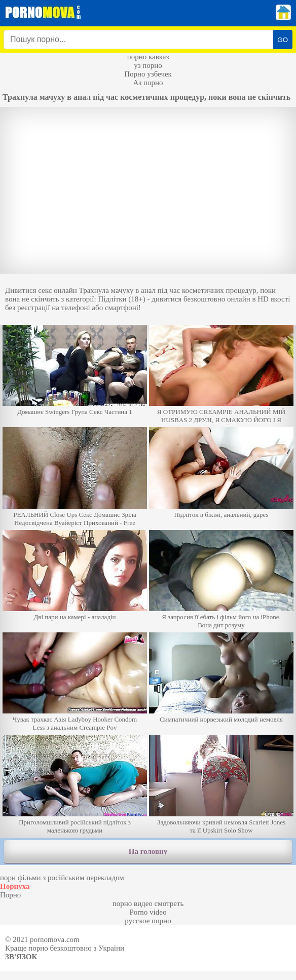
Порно (10, 895)
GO (283, 40)
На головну (148, 851)
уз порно (148, 65)
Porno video (148, 912)
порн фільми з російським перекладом (62, 878)
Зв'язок (21, 957)
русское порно (148, 921)
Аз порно (148, 83)
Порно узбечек (148, 74)
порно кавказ (148, 57)
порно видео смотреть (148, 903)
